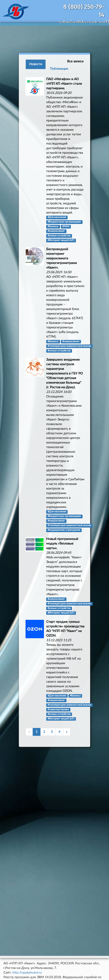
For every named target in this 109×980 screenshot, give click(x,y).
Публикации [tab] (59, 69)
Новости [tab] (36, 64)
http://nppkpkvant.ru (27, 973)
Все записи (75, 61)
